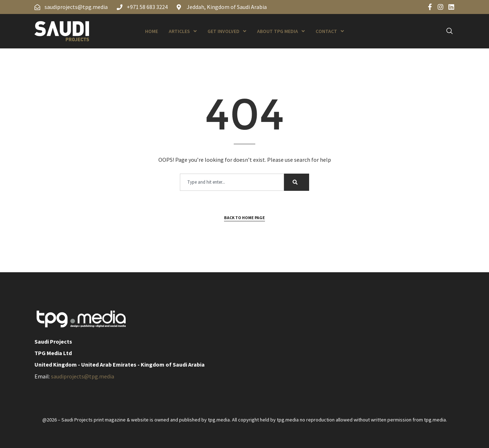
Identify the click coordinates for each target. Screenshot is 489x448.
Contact (330, 31)
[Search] (297, 182)
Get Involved (227, 31)
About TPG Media (281, 31)
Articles (183, 31)
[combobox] (232, 182)
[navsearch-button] (446, 31)
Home (152, 31)
